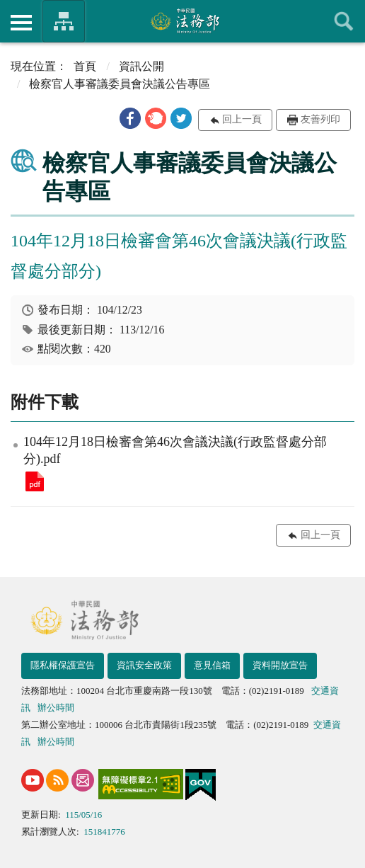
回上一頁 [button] (242, 119)
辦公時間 (56, 708)
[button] (130, 118)
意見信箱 (212, 665)
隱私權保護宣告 (63, 665)
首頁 (85, 66)
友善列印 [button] (320, 119)
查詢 (344, 21)
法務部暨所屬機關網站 (64, 21)
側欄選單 (21, 23)
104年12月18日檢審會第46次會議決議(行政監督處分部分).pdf (35, 481)
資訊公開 (141, 66)
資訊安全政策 (144, 665)
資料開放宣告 (280, 665)
